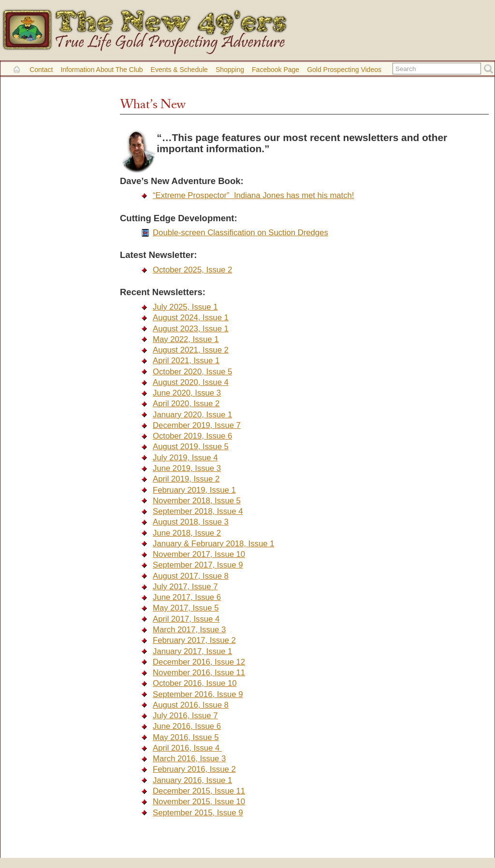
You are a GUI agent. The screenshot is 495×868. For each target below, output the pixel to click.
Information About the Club (102, 70)
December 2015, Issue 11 (199, 791)
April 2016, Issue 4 (187, 748)
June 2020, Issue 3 (187, 393)
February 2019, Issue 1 (194, 490)
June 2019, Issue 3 (187, 468)
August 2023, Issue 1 (191, 329)
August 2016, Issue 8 (191, 705)
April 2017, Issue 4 (186, 619)
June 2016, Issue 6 (187, 726)
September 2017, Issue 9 (198, 565)
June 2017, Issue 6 (187, 597)
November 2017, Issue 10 (199, 554)
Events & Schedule (179, 70)
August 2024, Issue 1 (191, 318)
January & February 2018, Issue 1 (213, 544)
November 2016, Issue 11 (199, 673)
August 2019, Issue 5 (191, 447)
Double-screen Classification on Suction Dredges (240, 233)
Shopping (230, 70)
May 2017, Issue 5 (186, 608)
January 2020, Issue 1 (192, 415)
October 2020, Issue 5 (192, 372)
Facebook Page (276, 70)
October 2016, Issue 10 (195, 683)
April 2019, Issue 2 (186, 479)
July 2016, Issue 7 (185, 716)
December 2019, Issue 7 (197, 425)
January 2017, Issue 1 (192, 651)
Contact (41, 70)
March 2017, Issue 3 (189, 630)
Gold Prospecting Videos (344, 70)
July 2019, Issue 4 (185, 458)
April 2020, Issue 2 (186, 404)
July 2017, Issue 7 (185, 587)
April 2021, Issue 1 (186, 361)
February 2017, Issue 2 (194, 640)
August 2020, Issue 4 (191, 382)
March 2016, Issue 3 (189, 759)
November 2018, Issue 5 (197, 501)
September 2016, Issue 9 (198, 694)
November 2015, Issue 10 (199, 802)
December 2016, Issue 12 (199, 662)
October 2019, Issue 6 (192, 436)
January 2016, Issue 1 (192, 780)
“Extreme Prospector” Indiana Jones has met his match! (253, 195)
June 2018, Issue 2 (187, 533)
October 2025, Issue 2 (192, 270)
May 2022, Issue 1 (186, 339)
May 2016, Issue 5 (186, 737)
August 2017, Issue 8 (191, 576)
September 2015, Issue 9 (198, 813)
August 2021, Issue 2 (191, 350)
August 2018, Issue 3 (191, 522)
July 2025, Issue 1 (185, 307)
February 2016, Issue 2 (194, 769)
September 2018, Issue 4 (198, 511)
